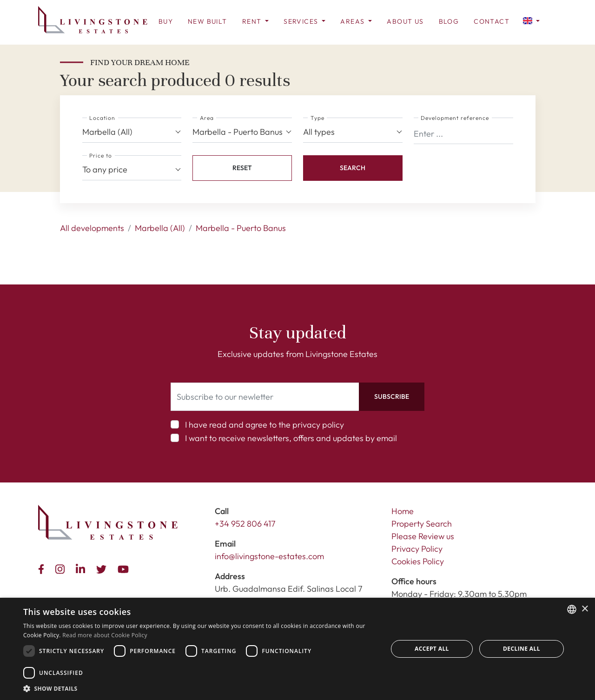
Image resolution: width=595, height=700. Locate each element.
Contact (492, 21)
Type (317, 118)
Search (353, 168)
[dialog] (297, 649)
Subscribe (392, 396)
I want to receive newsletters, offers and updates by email (291, 438)
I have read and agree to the (264, 425)
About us (405, 21)
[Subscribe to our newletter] (265, 397)
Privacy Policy (417, 549)
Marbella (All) (160, 228)
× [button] (585, 609)
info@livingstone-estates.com (269, 556)
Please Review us (423, 536)
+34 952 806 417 (245, 524)
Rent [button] (253, 21)
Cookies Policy (418, 561)
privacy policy (318, 425)
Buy (166, 21)
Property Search (422, 524)
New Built (208, 21)
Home (403, 511)
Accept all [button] (432, 649)
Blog (449, 21)
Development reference (455, 118)
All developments (92, 228)
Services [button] (302, 21)
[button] (531, 20)
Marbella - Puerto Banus (241, 228)
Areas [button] (353, 21)
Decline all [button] (522, 649)
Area (207, 118)
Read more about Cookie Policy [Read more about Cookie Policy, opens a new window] (105, 635)
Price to (101, 155)
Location (102, 118)
